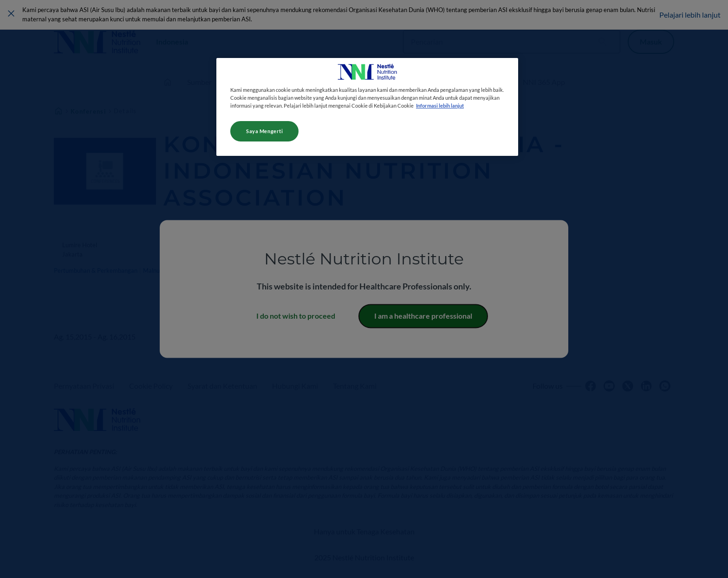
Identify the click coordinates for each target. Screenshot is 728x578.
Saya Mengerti (264, 131)
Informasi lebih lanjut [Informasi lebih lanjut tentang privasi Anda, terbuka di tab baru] (440, 106)
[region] (367, 107)
